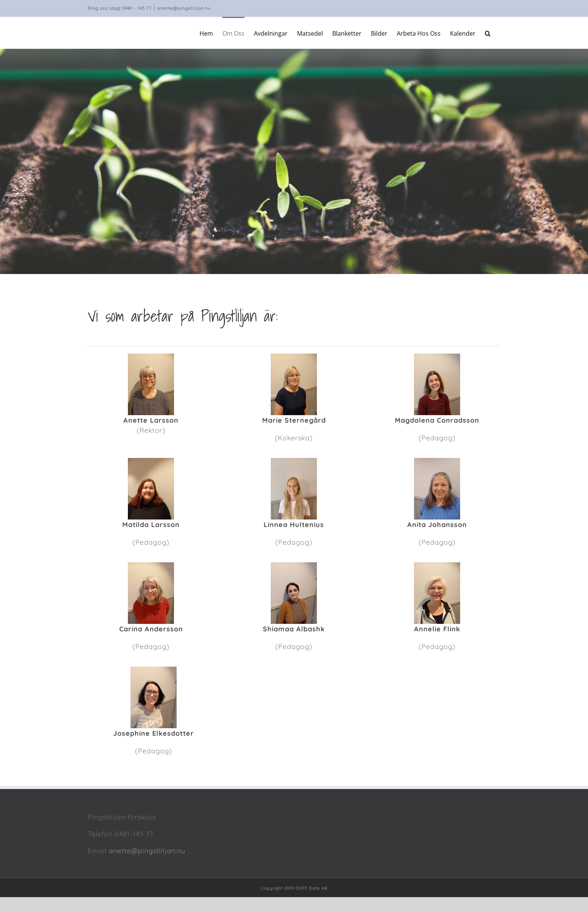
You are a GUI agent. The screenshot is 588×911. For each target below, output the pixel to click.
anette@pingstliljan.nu (184, 8)
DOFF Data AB (311, 888)
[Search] (488, 33)
